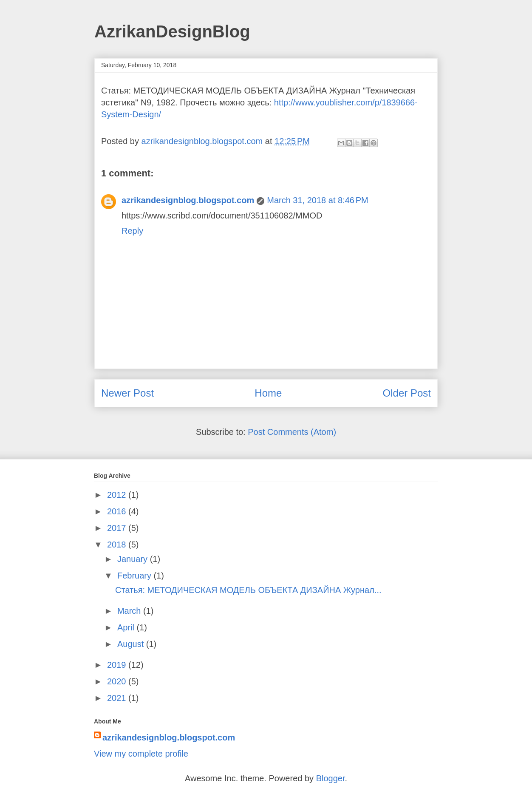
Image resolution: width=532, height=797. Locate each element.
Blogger (331, 778)
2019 (118, 665)
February (136, 576)
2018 (118, 545)
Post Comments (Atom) (292, 432)
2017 (118, 528)
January (134, 559)
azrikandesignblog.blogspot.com (188, 200)
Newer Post (127, 393)
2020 (118, 681)
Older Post (407, 393)
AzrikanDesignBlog (172, 31)
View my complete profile (141, 754)
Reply (132, 231)
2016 (118, 511)
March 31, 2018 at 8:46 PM (317, 200)
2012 (118, 495)
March (130, 611)
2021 (118, 698)
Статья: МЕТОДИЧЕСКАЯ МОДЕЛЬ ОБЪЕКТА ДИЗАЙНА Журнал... (248, 590)
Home (268, 393)
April (127, 627)
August (132, 644)
